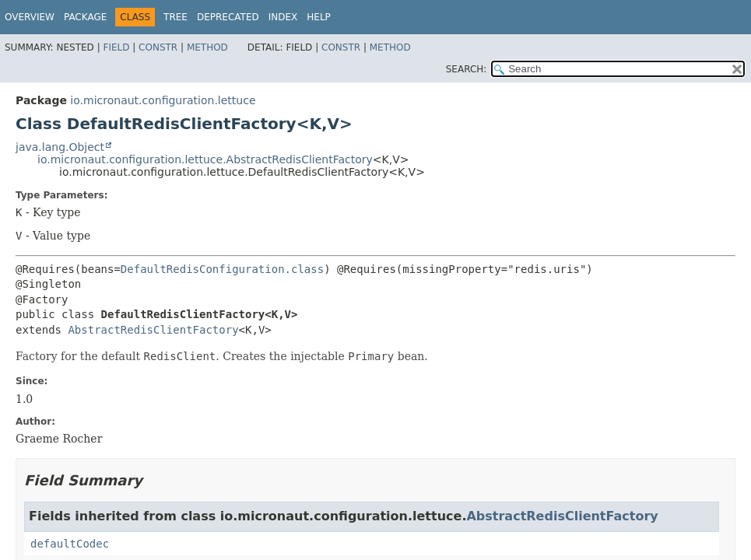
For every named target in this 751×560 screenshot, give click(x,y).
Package (85, 17)
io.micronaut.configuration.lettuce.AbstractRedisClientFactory (205, 159)
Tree (175, 17)
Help (319, 17)
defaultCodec (70, 544)
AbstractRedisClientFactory (153, 330)
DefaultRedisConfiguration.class (222, 269)
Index (283, 17)
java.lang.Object (60, 147)
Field (116, 47)
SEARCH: (467, 69)
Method (207, 47)
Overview (30, 17)
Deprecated (228, 17)
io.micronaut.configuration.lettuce (163, 100)
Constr (158, 47)
